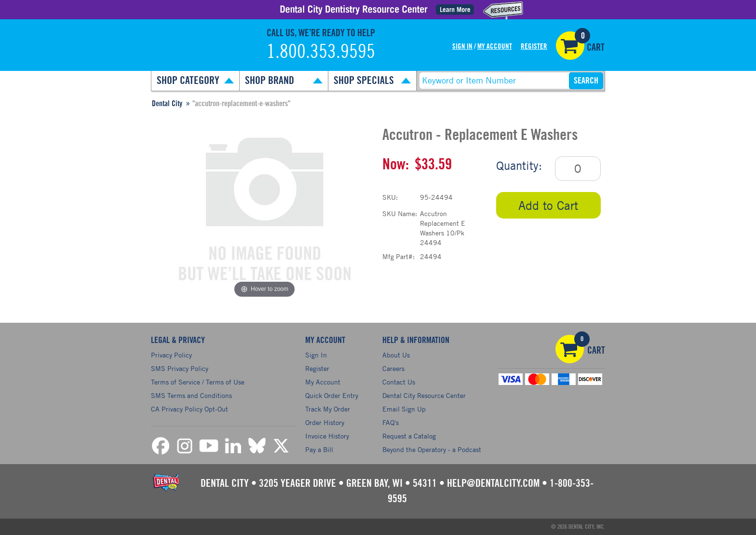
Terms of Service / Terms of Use (198, 382)
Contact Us (399, 382)
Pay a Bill (319, 449)
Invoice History (327, 436)
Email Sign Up (404, 409)
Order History (325, 422)
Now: (396, 165)
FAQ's (391, 422)
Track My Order (328, 409)
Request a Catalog (409, 436)
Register (534, 47)
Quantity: (519, 165)
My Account (495, 47)
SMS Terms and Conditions (191, 395)
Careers (393, 368)
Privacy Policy (171, 355)
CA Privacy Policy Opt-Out (189, 409)
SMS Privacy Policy (180, 368)
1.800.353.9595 (321, 52)
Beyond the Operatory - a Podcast (432, 449)
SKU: (390, 197)
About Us (396, 355)
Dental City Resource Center (424, 395)
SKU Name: (400, 213)
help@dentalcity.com (493, 483)
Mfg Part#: (398, 256)
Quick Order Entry (332, 395)
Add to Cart (548, 205)
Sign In (462, 47)
